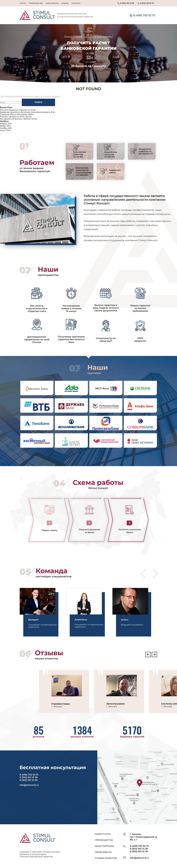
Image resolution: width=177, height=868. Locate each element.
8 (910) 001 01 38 (126, 3)
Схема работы (52, 3)
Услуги (23, 3)
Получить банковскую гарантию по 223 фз (18, 110)
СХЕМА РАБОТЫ (103, 852)
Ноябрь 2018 (5, 126)
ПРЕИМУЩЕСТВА (104, 840)
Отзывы (65, 3)
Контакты (76, 3)
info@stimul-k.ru (29, 785)
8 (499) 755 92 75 (142, 15)
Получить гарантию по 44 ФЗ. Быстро (16, 116)
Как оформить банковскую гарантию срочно (19, 119)
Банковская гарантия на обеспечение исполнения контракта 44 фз (27, 112)
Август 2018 (5, 130)
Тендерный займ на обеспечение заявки (17, 114)
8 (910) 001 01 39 (146, 3)
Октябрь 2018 (6, 128)
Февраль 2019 (6, 124)
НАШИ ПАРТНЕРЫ (104, 846)
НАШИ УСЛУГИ (103, 834)
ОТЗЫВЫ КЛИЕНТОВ (106, 858)
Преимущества (36, 3)
